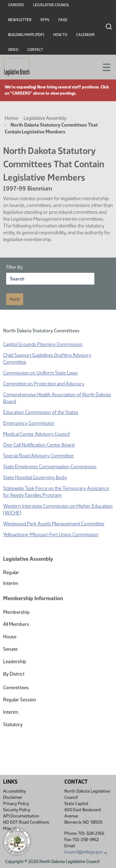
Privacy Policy (16, 804)
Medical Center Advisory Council (36, 434)
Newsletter (20, 20)
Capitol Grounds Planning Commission (43, 344)
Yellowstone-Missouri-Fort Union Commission (51, 535)
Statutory (13, 724)
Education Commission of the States (41, 412)
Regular (11, 572)
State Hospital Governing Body (35, 477)
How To (60, 35)
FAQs (63, 20)
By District (14, 674)
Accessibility (15, 791)
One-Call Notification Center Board (39, 445)
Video (13, 50)
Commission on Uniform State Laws (40, 373)
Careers (16, 5)
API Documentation (21, 816)
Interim (11, 583)
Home (11, 118)
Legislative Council (51, 5)
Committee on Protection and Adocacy (44, 384)
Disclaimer (13, 797)
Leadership (15, 661)
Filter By (15, 267)
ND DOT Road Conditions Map (26, 825)
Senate (10, 649)
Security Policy (17, 810)
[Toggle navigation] (104, 67)
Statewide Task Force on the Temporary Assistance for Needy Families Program (56, 492)
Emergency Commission (29, 423)
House (10, 637)
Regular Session (20, 700)
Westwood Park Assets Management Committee (54, 524)
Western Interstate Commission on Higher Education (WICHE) (58, 509)
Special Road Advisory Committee (38, 456)
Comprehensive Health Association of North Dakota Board (57, 398)
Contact (35, 50)
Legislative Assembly (45, 118)
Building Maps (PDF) (26, 35)
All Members (16, 624)
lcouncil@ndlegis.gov (86, 852)
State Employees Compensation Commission (50, 467)
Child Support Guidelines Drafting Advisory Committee (47, 359)
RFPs (45, 20)
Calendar (85, 35)
